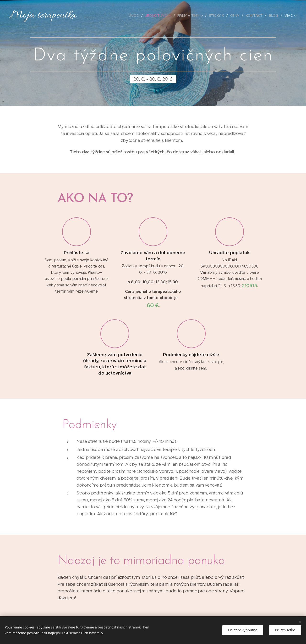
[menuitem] (136, 16)
